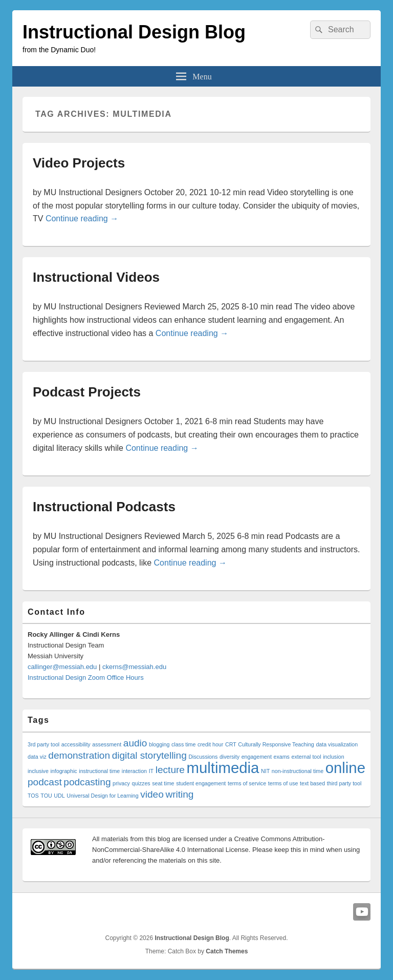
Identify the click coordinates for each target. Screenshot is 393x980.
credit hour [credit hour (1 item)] (210, 744)
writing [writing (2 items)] (179, 794)
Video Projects (79, 163)
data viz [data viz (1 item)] (37, 757)
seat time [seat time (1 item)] (163, 783)
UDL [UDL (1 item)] (59, 796)
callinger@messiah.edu (62, 667)
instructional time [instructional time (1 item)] (99, 771)
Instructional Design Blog (134, 32)
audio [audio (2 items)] (135, 743)
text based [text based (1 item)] (312, 783)
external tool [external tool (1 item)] (307, 757)
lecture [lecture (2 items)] (170, 770)
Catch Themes (227, 951)
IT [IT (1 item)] (151, 771)
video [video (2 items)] (152, 794)
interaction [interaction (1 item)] (134, 771)
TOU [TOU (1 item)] (46, 796)
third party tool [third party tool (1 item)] (344, 783)
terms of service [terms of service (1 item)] (247, 783)
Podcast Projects (87, 392)
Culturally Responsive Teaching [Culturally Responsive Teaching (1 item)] (276, 744)
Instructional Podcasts (104, 507)
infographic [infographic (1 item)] (64, 771)
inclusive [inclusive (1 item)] (38, 771)
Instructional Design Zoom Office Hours (86, 677)
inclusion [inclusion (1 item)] (333, 757)
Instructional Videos (96, 277)
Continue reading (82, 218)
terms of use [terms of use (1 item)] (283, 783)
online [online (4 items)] (345, 768)
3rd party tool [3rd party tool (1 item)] (43, 744)
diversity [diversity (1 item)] (230, 757)
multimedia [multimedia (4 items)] (223, 768)
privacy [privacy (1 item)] (121, 783)
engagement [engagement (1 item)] (257, 757)
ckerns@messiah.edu (134, 667)
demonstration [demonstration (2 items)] (79, 755)
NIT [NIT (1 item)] (265, 771)
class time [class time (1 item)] (183, 744)
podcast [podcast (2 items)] (45, 782)
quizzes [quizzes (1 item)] (141, 783)
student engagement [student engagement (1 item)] (201, 783)
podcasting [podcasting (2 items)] (87, 782)
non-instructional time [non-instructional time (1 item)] (298, 771)
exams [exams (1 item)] (282, 757)
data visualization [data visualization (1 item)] (337, 744)
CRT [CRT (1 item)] (231, 744)
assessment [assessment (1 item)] (107, 744)
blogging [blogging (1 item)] (159, 744)
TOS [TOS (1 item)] (33, 796)
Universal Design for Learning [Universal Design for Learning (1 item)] (102, 796)
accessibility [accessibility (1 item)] (76, 744)
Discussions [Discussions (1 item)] (203, 757)
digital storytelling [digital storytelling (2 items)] (149, 755)
